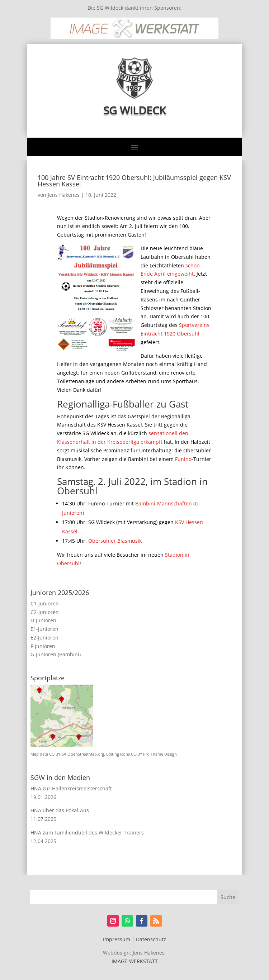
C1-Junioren (45, 603)
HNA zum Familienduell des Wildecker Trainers (87, 832)
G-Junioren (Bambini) (56, 654)
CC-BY (136, 754)
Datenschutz (151, 939)
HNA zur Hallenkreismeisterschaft (71, 788)
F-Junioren (43, 646)
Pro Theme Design (160, 754)
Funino (183, 459)
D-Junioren (43, 620)
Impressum (117, 939)
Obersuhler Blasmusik (115, 541)
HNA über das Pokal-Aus (60, 810)
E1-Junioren (44, 629)
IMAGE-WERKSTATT (135, 961)
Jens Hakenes (64, 195)
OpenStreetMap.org (86, 754)
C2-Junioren (45, 612)
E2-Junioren (44, 638)
